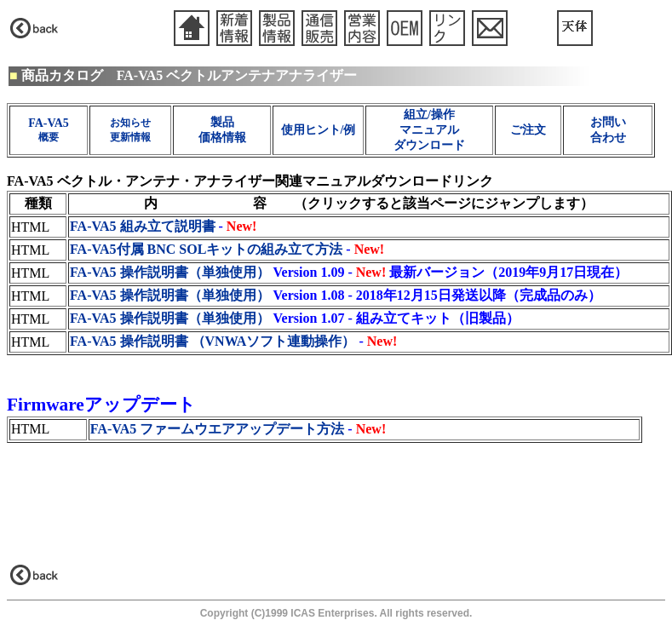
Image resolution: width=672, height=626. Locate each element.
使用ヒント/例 (319, 130)
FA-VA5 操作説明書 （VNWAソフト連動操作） (213, 341)
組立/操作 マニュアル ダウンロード (429, 130)
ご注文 (528, 130)
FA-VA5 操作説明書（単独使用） (170, 272)
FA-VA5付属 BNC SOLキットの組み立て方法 (206, 249)
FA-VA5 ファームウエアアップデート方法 (218, 429)
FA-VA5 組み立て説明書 (143, 226)
